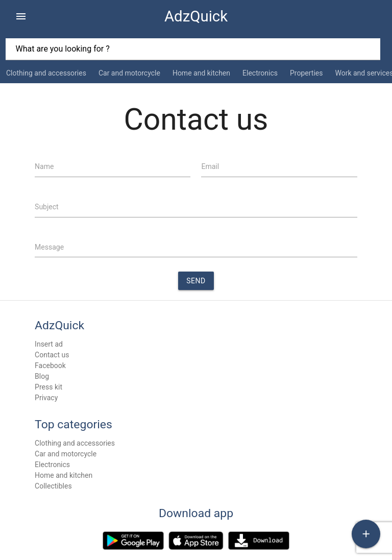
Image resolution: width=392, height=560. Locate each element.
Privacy (46, 398)
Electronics (260, 73)
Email (210, 166)
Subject (47, 207)
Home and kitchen (201, 73)
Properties (306, 73)
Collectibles (53, 486)
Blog (42, 376)
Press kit (48, 387)
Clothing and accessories (46, 73)
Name (44, 166)
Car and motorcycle (129, 73)
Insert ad (49, 344)
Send (196, 281)
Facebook (50, 366)
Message (49, 247)
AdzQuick (196, 16)
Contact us (52, 355)
